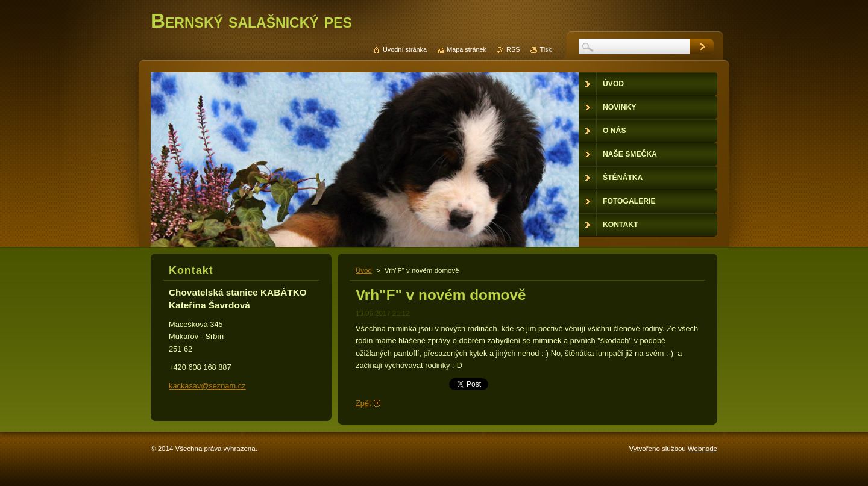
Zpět (363, 403)
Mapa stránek (467, 49)
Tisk (546, 49)
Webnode (703, 449)
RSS (513, 49)
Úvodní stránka (405, 49)
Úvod (364, 270)
